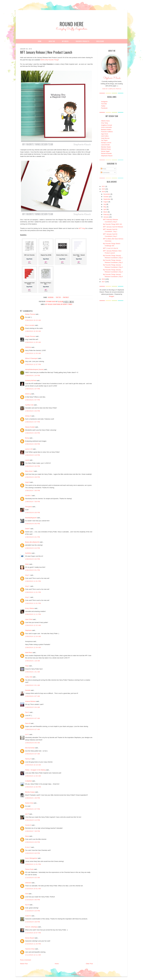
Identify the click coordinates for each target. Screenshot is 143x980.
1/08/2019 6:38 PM (33, 477)
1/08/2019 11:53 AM (33, 353)
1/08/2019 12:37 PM (33, 364)
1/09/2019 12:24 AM (33, 636)
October (106, 197)
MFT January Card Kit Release (113, 227)
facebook (51, 297)
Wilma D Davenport (31, 358)
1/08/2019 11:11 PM (33, 614)
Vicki (27, 894)
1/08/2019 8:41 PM (33, 537)
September (107, 199)
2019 (103, 192)
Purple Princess (30, 336)
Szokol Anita (29, 803)
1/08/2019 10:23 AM (33, 320)
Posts (103, 169)
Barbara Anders (106, 130)
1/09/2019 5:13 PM (33, 820)
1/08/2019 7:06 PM (33, 491)
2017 (103, 282)
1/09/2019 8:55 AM (32, 743)
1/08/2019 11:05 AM (33, 342)
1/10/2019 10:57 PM (33, 933)
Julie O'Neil (29, 619)
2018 (103, 279)
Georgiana (29, 507)
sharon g (28, 394)
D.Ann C (28, 847)
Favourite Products (82, 41)
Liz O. (27, 734)
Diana (27, 836)
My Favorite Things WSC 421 (113, 224)
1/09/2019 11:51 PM (33, 864)
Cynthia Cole (29, 405)
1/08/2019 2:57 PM (33, 400)
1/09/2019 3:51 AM (32, 685)
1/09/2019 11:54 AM (33, 776)
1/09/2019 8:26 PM (33, 842)
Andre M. (28, 916)
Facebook (104, 108)
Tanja (27, 666)
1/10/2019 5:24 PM (33, 911)
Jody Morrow (105, 138)
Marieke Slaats (106, 147)
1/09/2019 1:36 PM (33, 798)
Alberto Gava (105, 121)
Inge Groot (105, 134)
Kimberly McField (31, 380)
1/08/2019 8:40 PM (33, 524)
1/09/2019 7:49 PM (33, 831)
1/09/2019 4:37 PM (33, 809)
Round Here (71, 24)
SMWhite (28, 347)
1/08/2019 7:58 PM (33, 502)
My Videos (65, 41)
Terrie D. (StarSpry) (31, 927)
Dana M (28, 723)
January (106, 217)
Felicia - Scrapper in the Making (35, 770)
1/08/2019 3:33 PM (33, 411)
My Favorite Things (66, 304)
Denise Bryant (30, 938)
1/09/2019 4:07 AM (32, 696)
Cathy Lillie (29, 677)
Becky (27, 438)
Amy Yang (104, 123)
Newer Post (24, 964)
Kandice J (28, 496)
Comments (105, 173)
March (105, 212)
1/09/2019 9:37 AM (32, 754)
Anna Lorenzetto (106, 127)
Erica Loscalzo (30, 325)
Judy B (27, 482)
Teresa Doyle (29, 869)
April (105, 209)
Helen (27, 564)
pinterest (66, 297)
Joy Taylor (104, 140)
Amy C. (28, 575)
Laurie (27, 460)
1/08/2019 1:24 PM (33, 375)
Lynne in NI (29, 449)
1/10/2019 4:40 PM (33, 900)
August (106, 202)
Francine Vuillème (107, 132)
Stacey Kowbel (30, 427)
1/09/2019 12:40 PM (33, 787)
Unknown (28, 883)
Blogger (111, 296)
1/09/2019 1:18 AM (32, 661)
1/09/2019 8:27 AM (32, 729)
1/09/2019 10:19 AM (33, 765)
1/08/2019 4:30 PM (33, 433)
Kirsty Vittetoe (30, 608)
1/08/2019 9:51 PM (33, 570)
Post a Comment (26, 960)
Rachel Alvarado (106, 153)
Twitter (103, 106)
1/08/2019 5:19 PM (33, 455)
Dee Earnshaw (30, 748)
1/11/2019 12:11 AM (33, 955)
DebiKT (28, 529)
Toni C (27, 712)
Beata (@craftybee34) (32, 542)
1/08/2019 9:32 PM (33, 559)
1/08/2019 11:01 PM (33, 581)
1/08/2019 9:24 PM (33, 548)
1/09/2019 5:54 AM (32, 707)
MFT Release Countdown (53, 304)
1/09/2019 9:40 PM (33, 853)
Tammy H (28, 759)
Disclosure (100, 41)
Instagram (104, 102)
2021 (103, 186)
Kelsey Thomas (30, 314)
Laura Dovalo (105, 145)
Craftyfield (28, 781)
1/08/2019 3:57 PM (33, 422)
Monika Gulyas (30, 792)
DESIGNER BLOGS (76, 974)
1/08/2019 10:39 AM (33, 331)
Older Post (89, 964)
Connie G (28, 825)
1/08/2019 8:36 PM (33, 513)
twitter (58, 297)
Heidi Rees (29, 652)
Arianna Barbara (30, 701)
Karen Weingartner (31, 858)
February (106, 214)
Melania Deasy (106, 149)
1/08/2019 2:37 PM (33, 389)
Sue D (27, 905)
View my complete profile (112, 89)
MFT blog (82, 228)
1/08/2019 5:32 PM (33, 466)
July (105, 204)
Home (40, 41)
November (107, 194)
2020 (103, 189)
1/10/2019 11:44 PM (33, 944)
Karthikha (28, 553)
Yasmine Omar (30, 949)
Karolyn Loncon (106, 143)
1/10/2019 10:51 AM (33, 889)
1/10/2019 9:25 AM (32, 878)
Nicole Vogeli (105, 151)
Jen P (27, 814)
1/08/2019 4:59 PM (33, 444)
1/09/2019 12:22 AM (33, 625)
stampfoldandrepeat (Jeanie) (34, 369)
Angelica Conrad (106, 125)
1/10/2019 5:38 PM (33, 922)
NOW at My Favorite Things (49, 60)
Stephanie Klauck (112, 79)
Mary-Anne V (29, 471)
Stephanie (28, 630)
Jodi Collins (105, 136)
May (105, 207)
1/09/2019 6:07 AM (32, 718)
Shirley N (28, 416)
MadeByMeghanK (31, 518)
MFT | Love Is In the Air (110, 248)
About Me (52, 41)
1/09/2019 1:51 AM (32, 672)
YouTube (104, 104)
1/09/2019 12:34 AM (33, 647)
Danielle (28, 690)
